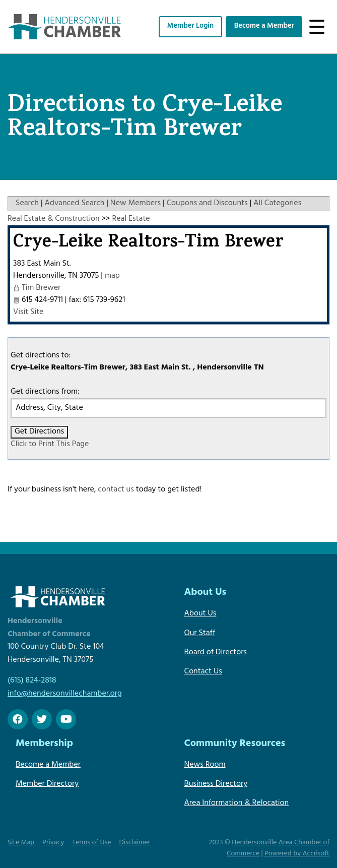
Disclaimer (135, 843)
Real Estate (131, 219)
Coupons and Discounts (207, 204)
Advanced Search (74, 204)
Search (27, 204)
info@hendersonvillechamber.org (65, 694)
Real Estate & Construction (54, 219)
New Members (136, 204)
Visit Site (28, 313)
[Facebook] (18, 719)
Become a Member (264, 26)
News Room (205, 765)
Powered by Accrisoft (297, 854)
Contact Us (203, 672)
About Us (200, 614)
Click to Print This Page (50, 445)
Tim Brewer (41, 288)
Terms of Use (91, 843)
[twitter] (42, 719)
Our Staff (200, 634)
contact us (116, 490)
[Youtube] (66, 719)
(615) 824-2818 (32, 681)
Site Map (21, 843)
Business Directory (216, 784)
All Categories (277, 204)
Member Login (190, 26)
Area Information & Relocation (237, 803)
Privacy (53, 843)
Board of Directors (216, 653)
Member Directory (47, 784)
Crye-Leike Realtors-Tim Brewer (148, 243)
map (112, 276)
